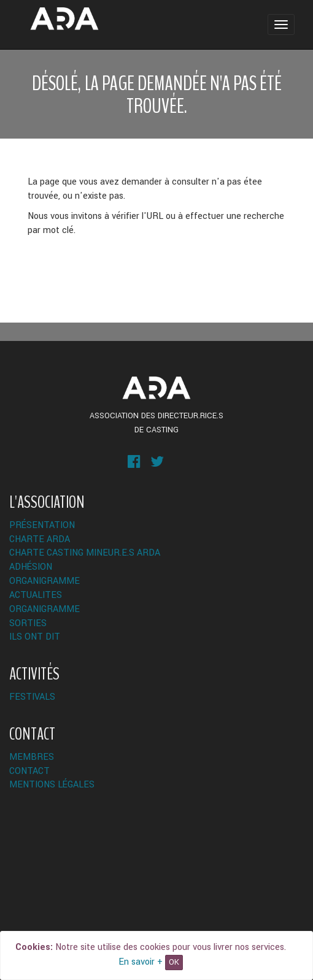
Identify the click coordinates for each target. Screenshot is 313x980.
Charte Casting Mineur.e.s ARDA (85, 553)
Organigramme (44, 581)
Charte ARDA (40, 539)
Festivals (32, 697)
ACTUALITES (36, 595)
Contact (29, 771)
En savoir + (141, 962)
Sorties (28, 623)
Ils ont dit (35, 637)
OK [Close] (174, 962)
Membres (32, 757)
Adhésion (31, 567)
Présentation (42, 525)
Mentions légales (52, 785)
